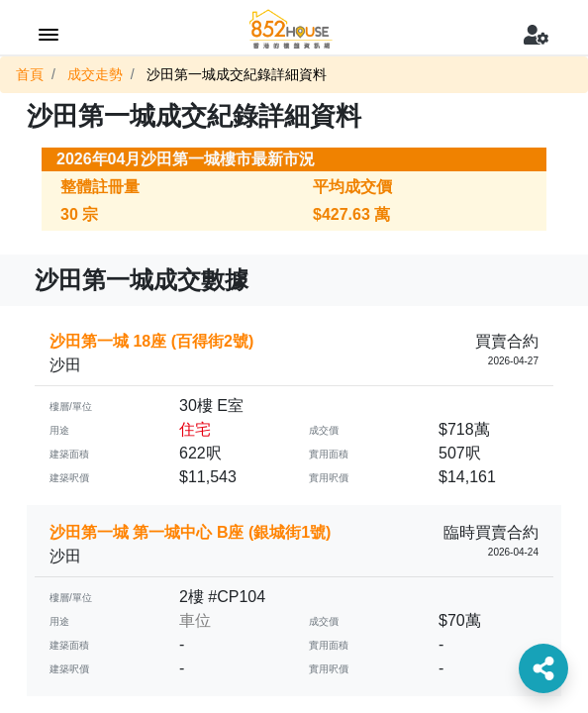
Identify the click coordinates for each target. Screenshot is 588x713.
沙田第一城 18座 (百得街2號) (151, 341)
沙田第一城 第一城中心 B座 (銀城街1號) (190, 532)
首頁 (30, 74)
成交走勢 (95, 74)
